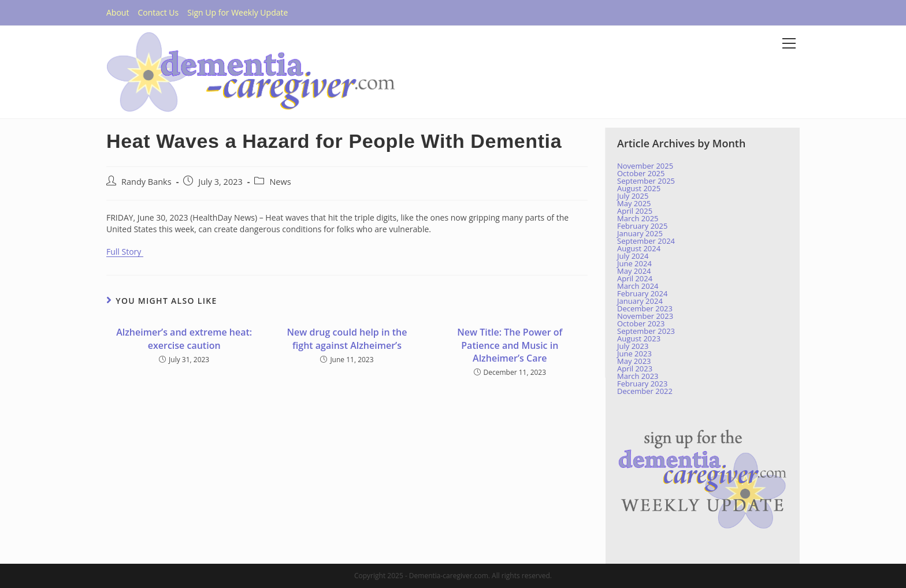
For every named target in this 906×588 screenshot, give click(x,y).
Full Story (125, 252)
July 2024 (633, 256)
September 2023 (646, 331)
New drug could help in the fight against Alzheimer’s (347, 338)
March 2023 (638, 376)
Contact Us (158, 12)
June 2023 (634, 353)
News (280, 182)
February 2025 (642, 226)
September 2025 (646, 181)
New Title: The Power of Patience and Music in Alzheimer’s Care (510, 345)
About (118, 12)
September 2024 (646, 241)
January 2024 (640, 301)
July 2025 (633, 196)
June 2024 (634, 263)
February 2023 (642, 384)
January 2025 (640, 233)
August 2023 (639, 338)
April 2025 (635, 211)
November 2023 (645, 316)
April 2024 (635, 278)
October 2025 (641, 173)
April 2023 (635, 369)
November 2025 (645, 166)
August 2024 (639, 248)
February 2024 (642, 293)
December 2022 (645, 391)
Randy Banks (146, 182)
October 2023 (641, 323)
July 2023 (633, 346)
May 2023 (634, 361)
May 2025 (634, 203)
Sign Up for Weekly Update (237, 12)
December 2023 (645, 308)
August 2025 (639, 188)
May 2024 (634, 271)
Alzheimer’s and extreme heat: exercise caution (184, 338)
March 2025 (638, 218)
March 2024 (638, 286)
